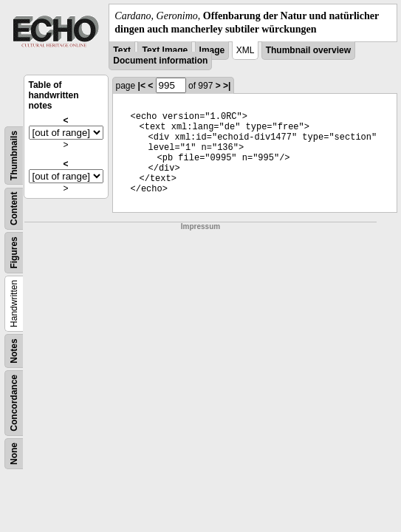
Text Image (165, 50)
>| (227, 86)
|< (142, 86)
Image (212, 50)
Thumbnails (14, 156)
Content (14, 209)
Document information (160, 61)
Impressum (200, 226)
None (14, 454)
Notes (14, 351)
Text (122, 50)
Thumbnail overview (308, 50)
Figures (14, 253)
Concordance (14, 403)
